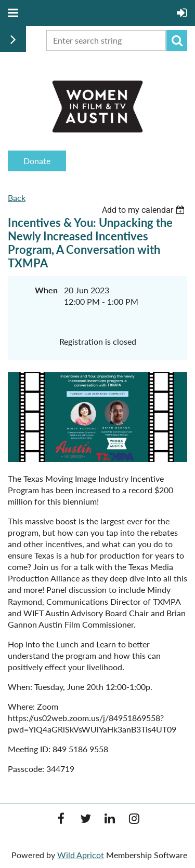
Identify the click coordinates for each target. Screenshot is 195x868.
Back (17, 198)
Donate (37, 161)
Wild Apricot (81, 855)
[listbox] (145, 210)
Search (177, 40)
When (46, 290)
